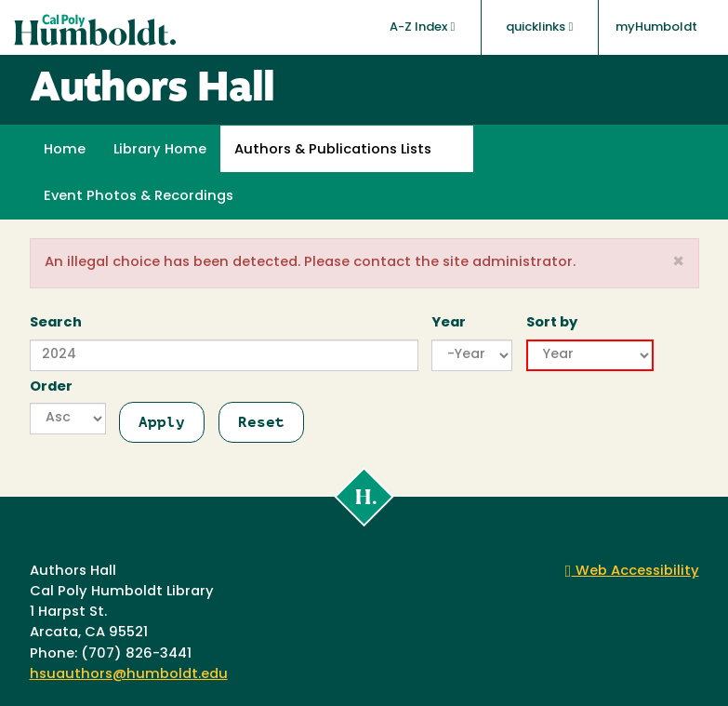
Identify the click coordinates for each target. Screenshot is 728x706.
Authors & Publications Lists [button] (333, 150)
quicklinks (539, 27)
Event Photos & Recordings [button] (139, 197)
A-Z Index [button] (422, 27)
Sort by (552, 323)
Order (51, 387)
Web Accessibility (632, 572)
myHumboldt (656, 27)
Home (65, 150)
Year (449, 323)
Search (56, 323)
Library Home (160, 150)
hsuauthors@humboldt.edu (129, 675)
